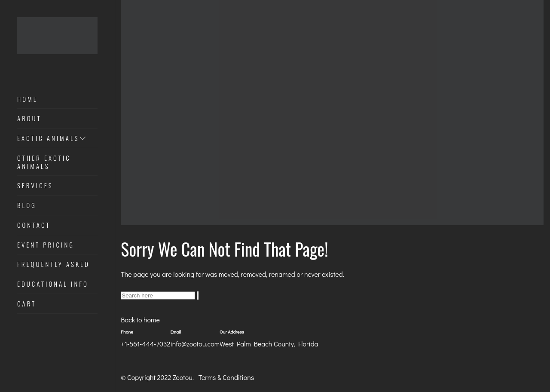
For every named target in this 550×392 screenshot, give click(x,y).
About (29, 119)
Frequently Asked (53, 264)
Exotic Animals (52, 138)
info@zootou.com (195, 344)
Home (27, 99)
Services (35, 186)
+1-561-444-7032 (145, 344)
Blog (27, 205)
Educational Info (53, 284)
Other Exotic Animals (44, 162)
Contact (34, 225)
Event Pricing (46, 245)
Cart (27, 304)
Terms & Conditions (226, 377)
